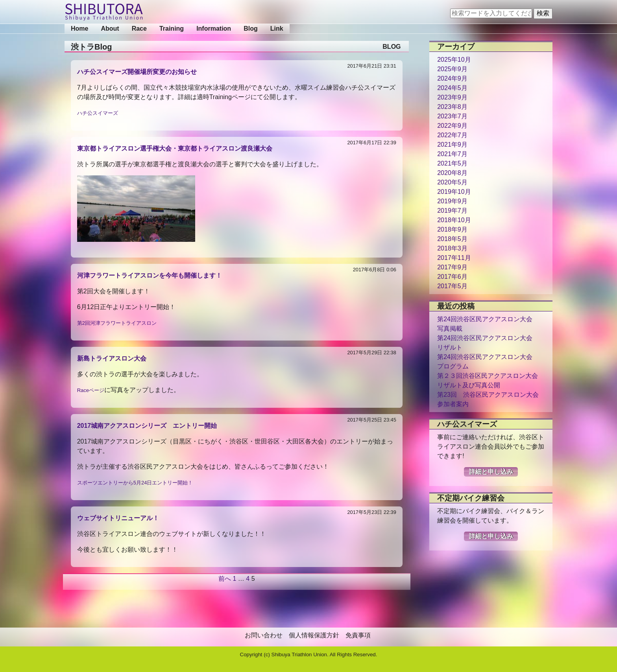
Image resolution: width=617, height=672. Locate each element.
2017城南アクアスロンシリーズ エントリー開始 (147, 426)
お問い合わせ (264, 635)
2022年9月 (452, 126)
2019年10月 (454, 192)
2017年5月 (452, 286)
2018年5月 (452, 239)
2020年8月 (452, 173)
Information (214, 29)
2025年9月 (452, 69)
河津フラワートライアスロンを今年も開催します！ (150, 275)
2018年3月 (452, 248)
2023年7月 (452, 116)
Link (277, 29)
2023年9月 (452, 97)
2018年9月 (452, 229)
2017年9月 (452, 267)
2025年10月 (454, 60)
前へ (225, 579)
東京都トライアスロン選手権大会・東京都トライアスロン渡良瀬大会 (175, 148)
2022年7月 (452, 135)
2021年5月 (452, 163)
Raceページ (91, 390)
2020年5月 (452, 182)
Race (139, 29)
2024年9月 (452, 78)
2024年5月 (452, 88)
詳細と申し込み (491, 472)
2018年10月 (454, 220)
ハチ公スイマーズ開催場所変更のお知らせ (137, 72)
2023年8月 (452, 107)
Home (79, 29)
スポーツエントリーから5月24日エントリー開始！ (135, 483)
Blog (251, 29)
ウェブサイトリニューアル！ (118, 518)
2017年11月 (454, 258)
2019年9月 (452, 201)
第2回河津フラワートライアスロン (117, 323)
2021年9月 (452, 145)
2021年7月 (452, 154)
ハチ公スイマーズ (98, 113)
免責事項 (358, 635)
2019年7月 (452, 211)
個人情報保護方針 (314, 635)
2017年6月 (452, 277)
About (110, 29)
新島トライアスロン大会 (112, 358)
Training (172, 29)
